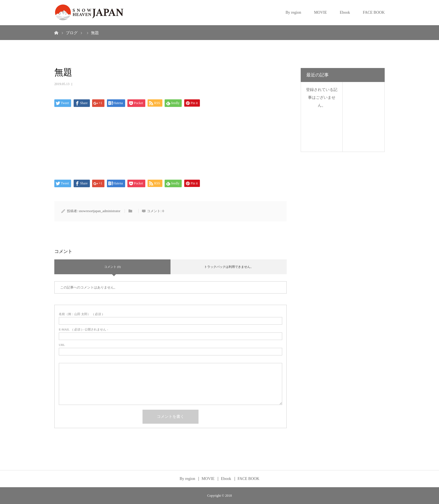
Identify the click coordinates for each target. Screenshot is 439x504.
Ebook (345, 12)
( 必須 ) (81, 314)
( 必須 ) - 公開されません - (83, 330)
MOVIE (321, 12)
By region (293, 12)
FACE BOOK (374, 12)
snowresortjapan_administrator (100, 211)
